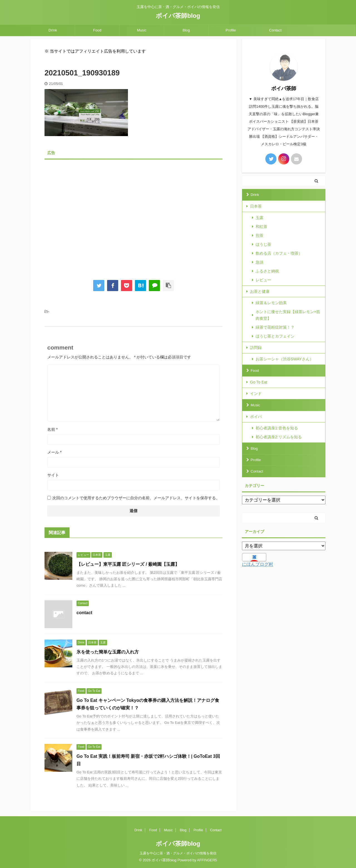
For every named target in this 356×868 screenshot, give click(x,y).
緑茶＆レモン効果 (271, 303)
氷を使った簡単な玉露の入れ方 (108, 652)
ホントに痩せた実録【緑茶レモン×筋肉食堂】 (288, 315)
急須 (259, 262)
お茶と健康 (260, 291)
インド (256, 394)
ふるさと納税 (267, 271)
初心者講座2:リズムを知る (279, 437)
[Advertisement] (133, 215)
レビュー (263, 280)
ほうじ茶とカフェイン (275, 336)
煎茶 (259, 235)
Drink (53, 30)
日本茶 (256, 206)
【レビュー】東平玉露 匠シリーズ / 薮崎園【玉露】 (128, 564)
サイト (53, 475)
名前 (52, 429)
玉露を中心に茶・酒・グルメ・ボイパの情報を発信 (178, 853)
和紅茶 (261, 227)
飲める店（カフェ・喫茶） (279, 253)
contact (84, 613)
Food (97, 30)
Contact (275, 30)
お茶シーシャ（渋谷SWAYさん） (285, 359)
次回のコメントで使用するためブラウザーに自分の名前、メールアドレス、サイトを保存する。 (136, 498)
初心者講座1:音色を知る (277, 428)
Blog (186, 30)
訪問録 (256, 348)
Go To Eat (259, 382)
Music (142, 30)
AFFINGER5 (207, 860)
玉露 (259, 218)
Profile (231, 30)
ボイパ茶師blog (178, 16)
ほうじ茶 (263, 244)
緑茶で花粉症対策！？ (275, 327)
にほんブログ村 (258, 564)
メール (54, 452)
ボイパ (256, 417)
